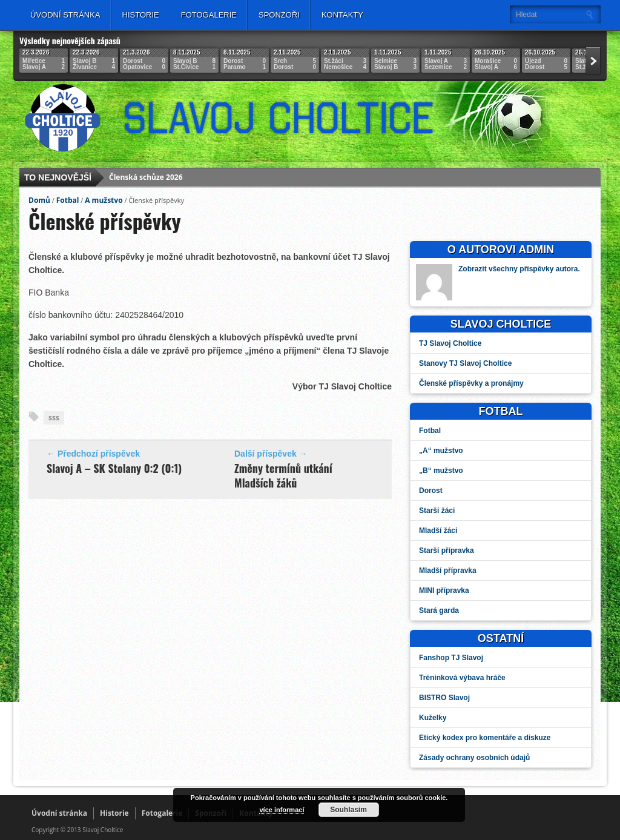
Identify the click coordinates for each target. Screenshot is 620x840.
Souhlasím (348, 810)
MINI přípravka (444, 590)
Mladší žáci (438, 531)
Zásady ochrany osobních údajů (474, 758)
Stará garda (439, 610)
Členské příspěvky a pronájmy (471, 383)
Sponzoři (279, 15)
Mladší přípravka (448, 570)
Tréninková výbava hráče (462, 678)
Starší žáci (437, 511)
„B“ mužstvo (441, 471)
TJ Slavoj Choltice (450, 343)
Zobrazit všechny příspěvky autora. (519, 269)
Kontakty (342, 15)
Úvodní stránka (65, 15)
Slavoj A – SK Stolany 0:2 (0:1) (114, 468)
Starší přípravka (447, 551)
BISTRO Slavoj (444, 698)
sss (54, 418)
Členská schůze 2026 (146, 179)
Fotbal (68, 200)
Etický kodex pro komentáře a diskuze (485, 738)
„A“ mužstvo (441, 451)
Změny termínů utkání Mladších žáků (283, 475)
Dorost (431, 491)
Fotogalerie (209, 15)
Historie (141, 15)
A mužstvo (104, 200)
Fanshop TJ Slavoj (451, 658)
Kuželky (433, 718)
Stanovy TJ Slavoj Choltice (465, 363)
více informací (282, 810)
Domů (39, 200)
